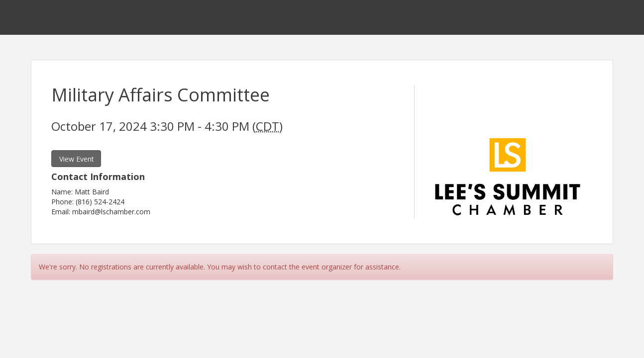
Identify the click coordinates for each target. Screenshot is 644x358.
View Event (77, 159)
